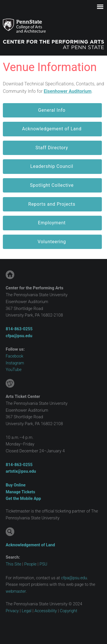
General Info (52, 110)
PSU (44, 564)
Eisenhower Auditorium (67, 91)
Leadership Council (52, 166)
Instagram (15, 363)
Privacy (12, 611)
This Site (13, 564)
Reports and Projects (52, 204)
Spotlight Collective (52, 185)
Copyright (69, 611)
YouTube (14, 370)
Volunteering (52, 242)
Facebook (15, 356)
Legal (27, 611)
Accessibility (46, 611)
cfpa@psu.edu (19, 336)
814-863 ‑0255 (19, 329)
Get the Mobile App (23, 499)
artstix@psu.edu (21, 471)
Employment (52, 223)
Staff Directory (52, 148)
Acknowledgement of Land (52, 129)
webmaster (16, 591)
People (30, 564)
